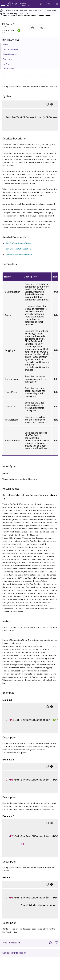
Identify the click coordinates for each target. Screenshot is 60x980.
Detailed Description (12, 49)
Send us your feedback (14, 953)
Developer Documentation (25, 4)
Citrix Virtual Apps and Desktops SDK (24, 11)
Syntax (7, 44)
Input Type (9, 64)
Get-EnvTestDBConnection (18, 249)
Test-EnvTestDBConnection (19, 255)
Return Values (10, 68)
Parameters (9, 59)
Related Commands (12, 54)
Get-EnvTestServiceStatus (18, 243)
